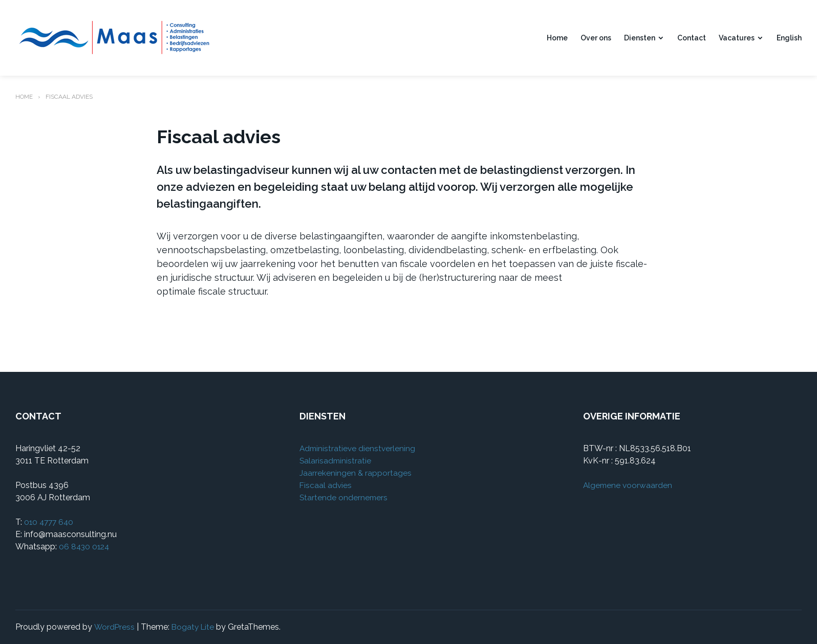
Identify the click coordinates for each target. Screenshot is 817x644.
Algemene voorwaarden (629, 485)
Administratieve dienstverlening (359, 448)
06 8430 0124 (85, 547)
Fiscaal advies (326, 485)
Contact (692, 38)
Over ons (596, 38)
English (789, 38)
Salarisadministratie (336, 461)
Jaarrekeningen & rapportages (356, 473)
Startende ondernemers (344, 497)
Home (557, 38)
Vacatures (737, 38)
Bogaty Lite (194, 627)
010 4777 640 (50, 522)
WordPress (114, 627)
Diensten (640, 38)
